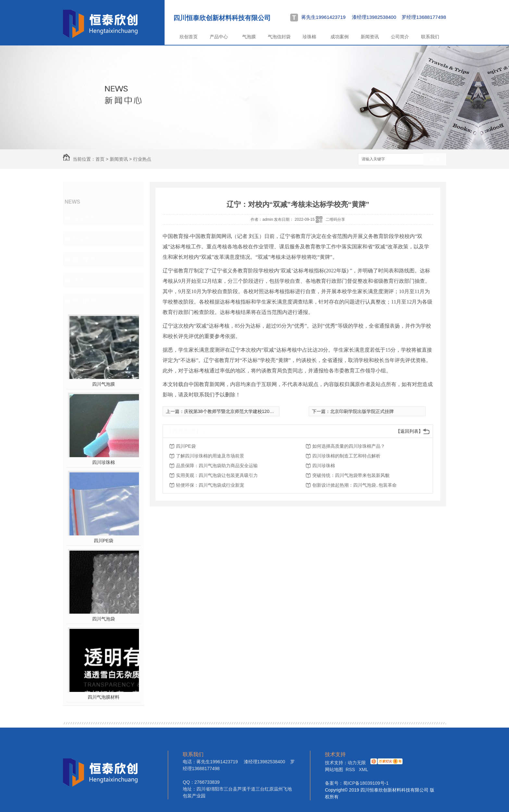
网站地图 (334, 769)
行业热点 (142, 159)
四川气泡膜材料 (104, 697)
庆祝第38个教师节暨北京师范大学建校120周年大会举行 (240, 411)
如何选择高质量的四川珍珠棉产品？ (349, 446)
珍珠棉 (309, 37)
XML (363, 769)
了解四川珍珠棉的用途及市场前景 (210, 456)
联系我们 (430, 37)
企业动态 (84, 218)
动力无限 (357, 763)
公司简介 (400, 37)
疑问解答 (84, 259)
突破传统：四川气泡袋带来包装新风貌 (351, 475)
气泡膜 (249, 37)
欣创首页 (189, 37)
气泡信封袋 (279, 37)
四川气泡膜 (104, 384)
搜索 (435, 160)
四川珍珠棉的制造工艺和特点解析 (346, 456)
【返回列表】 (409, 431)
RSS (351, 769)
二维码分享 (335, 219)
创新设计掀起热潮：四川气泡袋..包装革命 (354, 485)
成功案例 (340, 37)
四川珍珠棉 (104, 462)
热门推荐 (84, 301)
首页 (100, 159)
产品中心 (219, 37)
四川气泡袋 (104, 619)
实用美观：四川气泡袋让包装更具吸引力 (217, 475)
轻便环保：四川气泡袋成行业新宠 (210, 485)
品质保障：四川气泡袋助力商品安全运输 (217, 466)
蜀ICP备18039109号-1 (366, 783)
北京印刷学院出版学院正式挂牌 (362, 411)
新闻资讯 (370, 37)
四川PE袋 (104, 541)
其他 (79, 280)
